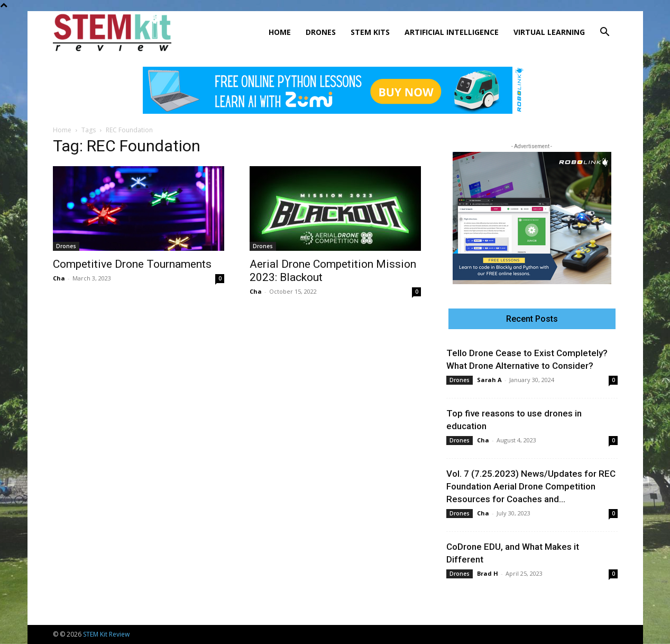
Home (280, 32)
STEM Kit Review (106, 634)
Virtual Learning (549, 32)
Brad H (488, 573)
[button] (605, 33)
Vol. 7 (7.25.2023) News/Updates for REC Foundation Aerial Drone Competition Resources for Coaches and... (531, 486)
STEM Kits (370, 32)
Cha (59, 278)
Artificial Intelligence (452, 32)
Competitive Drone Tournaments (132, 264)
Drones (321, 32)
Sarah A (489, 380)
